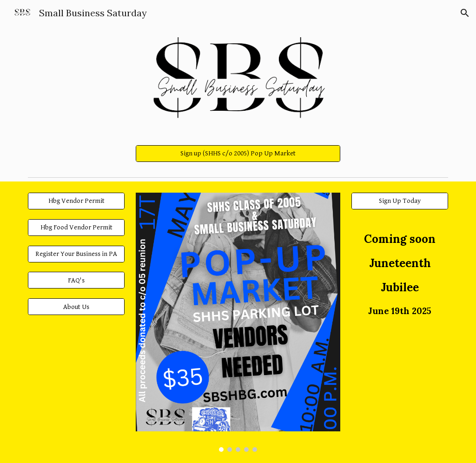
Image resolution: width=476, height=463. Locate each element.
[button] (465, 13)
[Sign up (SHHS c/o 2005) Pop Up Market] (238, 154)
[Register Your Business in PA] (76, 254)
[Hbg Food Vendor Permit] (76, 228)
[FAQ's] (76, 280)
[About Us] (76, 307)
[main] (400, 275)
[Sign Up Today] (400, 201)
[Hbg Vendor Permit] (76, 201)
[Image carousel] (238, 322)
